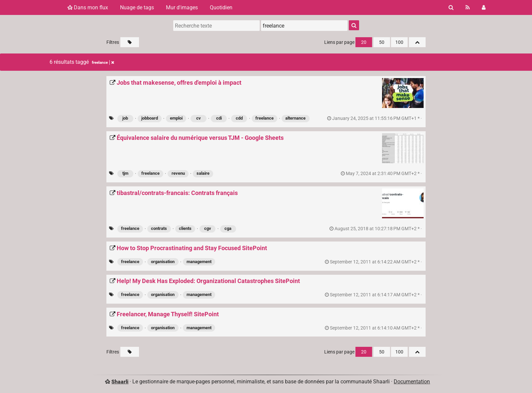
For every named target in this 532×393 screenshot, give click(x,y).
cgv (208, 228)
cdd (239, 118)
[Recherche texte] (216, 26)
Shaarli (120, 382)
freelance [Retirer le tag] (103, 62)
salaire (203, 173)
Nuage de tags (137, 7)
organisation (163, 262)
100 (399, 42)
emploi (176, 118)
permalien (375, 118)
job (125, 118)
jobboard (150, 118)
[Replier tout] (417, 42)
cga (228, 228)
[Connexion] (484, 7)
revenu (178, 173)
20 (364, 42)
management (199, 262)
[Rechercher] (451, 7)
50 (382, 42)
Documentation (412, 382)
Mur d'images (182, 7)
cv (199, 118)
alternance (295, 118)
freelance (265, 118)
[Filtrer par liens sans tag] (130, 42)
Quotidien (221, 7)
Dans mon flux (88, 7)
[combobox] (304, 26)
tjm (125, 173)
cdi (219, 118)
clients (185, 228)
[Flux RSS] (468, 7)
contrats (159, 228)
